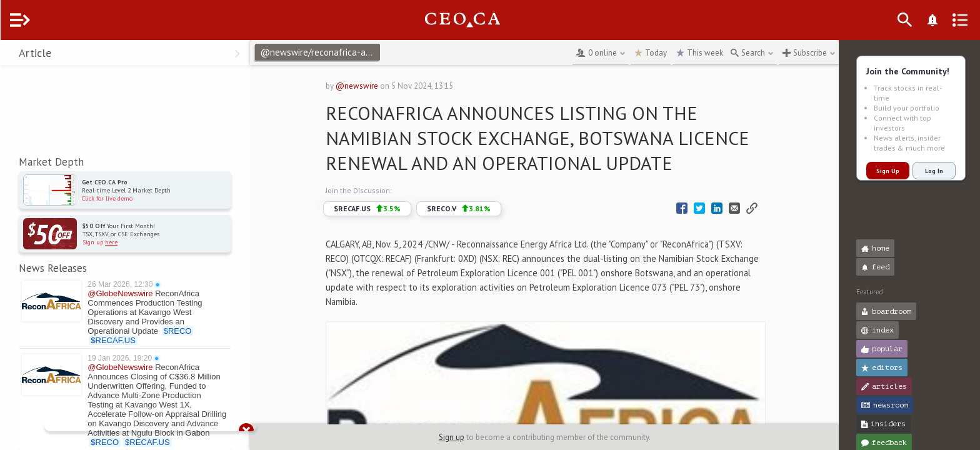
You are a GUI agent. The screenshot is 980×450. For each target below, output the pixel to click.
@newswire (369, 86)
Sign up (464, 437)
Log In (934, 171)
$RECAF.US (380, 209)
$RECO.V (471, 209)
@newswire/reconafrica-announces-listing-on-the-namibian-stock (345, 52)
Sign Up (888, 171)
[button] (13, 55)
